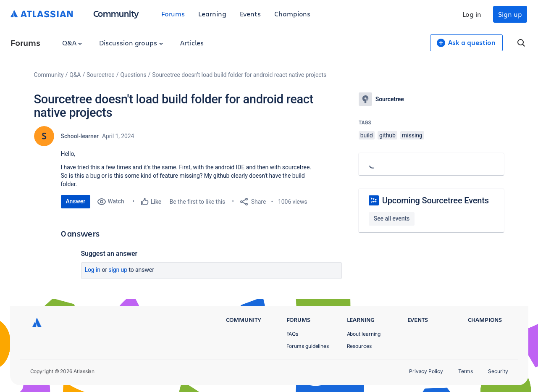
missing (412, 135)
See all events (392, 218)
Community (116, 13)
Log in (472, 14)
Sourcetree (101, 75)
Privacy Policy (426, 371)
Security (498, 371)
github (387, 135)
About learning (364, 334)
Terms (466, 371)
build (367, 135)
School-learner (80, 136)
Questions (133, 75)
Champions (292, 14)
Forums (173, 14)
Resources (359, 346)
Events (251, 14)
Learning (212, 14)
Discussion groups (131, 43)
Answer (76, 201)
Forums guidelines (308, 346)
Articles (192, 43)
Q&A (72, 43)
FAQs (293, 334)
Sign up (510, 14)
